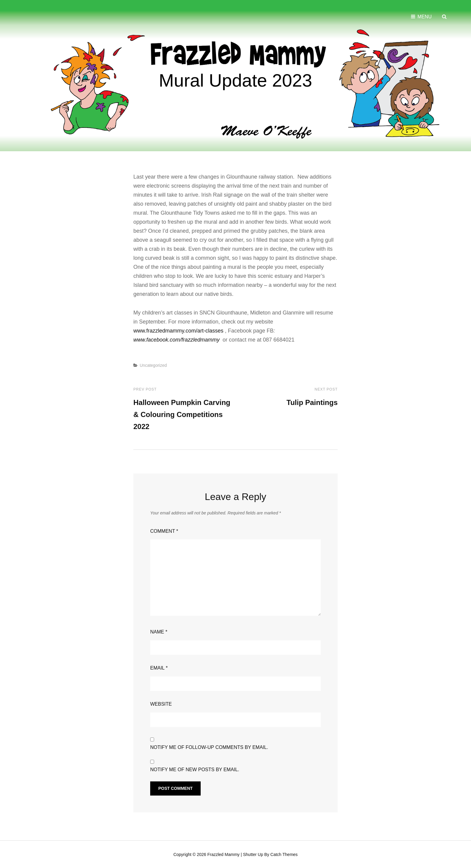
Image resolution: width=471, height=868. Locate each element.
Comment (164, 531)
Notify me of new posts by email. (195, 769)
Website (161, 703)
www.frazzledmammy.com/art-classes (178, 330)
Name (159, 631)
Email (159, 667)
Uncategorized (153, 365)
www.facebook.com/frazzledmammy (176, 339)
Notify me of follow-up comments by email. (209, 747)
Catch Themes (284, 854)
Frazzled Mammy (223, 854)
